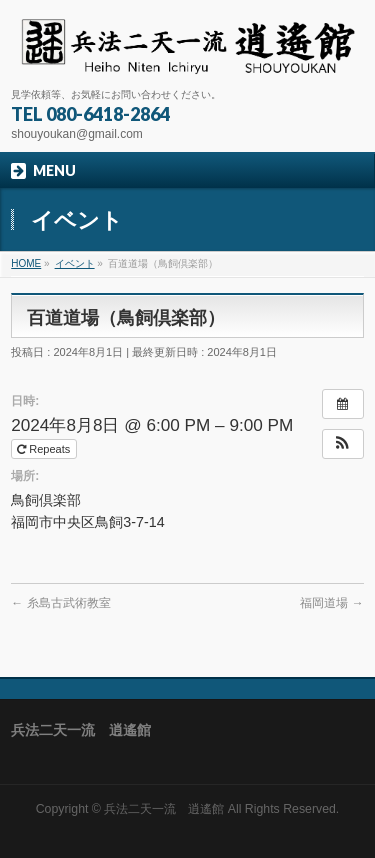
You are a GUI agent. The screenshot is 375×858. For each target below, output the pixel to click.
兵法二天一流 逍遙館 (164, 809)
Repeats (45, 449)
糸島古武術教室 (60, 603)
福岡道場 (331, 603)
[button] (343, 444)
